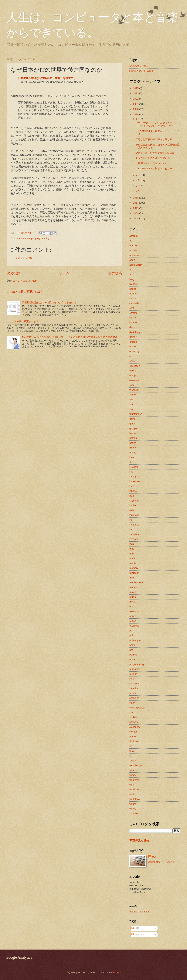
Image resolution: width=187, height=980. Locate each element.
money (133, 587)
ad (131, 241)
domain (133, 337)
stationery (135, 727)
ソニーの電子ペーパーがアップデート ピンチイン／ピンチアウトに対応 (158, 125)
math (132, 558)
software (134, 722)
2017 (136, 203)
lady (132, 510)
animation (135, 255)
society (133, 717)
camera (133, 299)
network (134, 611)
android (133, 250)
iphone (133, 491)
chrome (133, 313)
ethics (133, 371)
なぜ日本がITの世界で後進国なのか (155, 153)
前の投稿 (115, 273)
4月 (138, 175)
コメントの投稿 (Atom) (25, 281)
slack (132, 703)
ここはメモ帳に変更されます (25, 292)
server (133, 693)
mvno (132, 602)
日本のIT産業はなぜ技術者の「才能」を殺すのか (47, 78)
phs (131, 650)
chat (132, 308)
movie (133, 592)
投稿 (135, 928)
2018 (136, 198)
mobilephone (136, 582)
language (134, 515)
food (132, 409)
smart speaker (137, 708)
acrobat (133, 236)
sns (131, 712)
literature (134, 534)
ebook (133, 347)
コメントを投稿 (24, 258)
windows (134, 780)
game (132, 419)
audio (132, 274)
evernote (134, 380)
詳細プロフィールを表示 (162, 862)
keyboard (134, 501)
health (133, 443)
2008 (136, 218)
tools (132, 751)
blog (132, 279)
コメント (138, 934)
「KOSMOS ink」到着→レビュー (154, 169)
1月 (138, 191)
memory (134, 568)
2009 (136, 213)
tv (130, 756)
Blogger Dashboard (140, 912)
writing (133, 804)
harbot (133, 433)
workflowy (135, 799)
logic (132, 544)
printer (133, 659)
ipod (132, 496)
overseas (134, 626)
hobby (133, 453)
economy (134, 351)
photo (132, 645)
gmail (132, 424)
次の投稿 (13, 273)
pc (32, 238)
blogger (133, 284)
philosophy (135, 640)
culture (133, 323)
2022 (136, 99)
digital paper (136, 332)
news (132, 616)
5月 (138, 119)
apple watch (136, 265)
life (131, 520)
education (25, 238)
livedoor (134, 539)
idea (132, 457)
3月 (138, 180)
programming (42, 238)
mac (132, 549)
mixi (132, 578)
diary (132, 327)
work (132, 794)
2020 (136, 109)
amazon (134, 246)
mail (132, 554)
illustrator (134, 467)
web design (136, 765)
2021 (136, 104)
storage (133, 732)
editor (132, 361)
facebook (134, 390)
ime (131, 472)
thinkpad (134, 741)
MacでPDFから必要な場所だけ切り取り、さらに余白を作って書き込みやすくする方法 (70, 337)
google (133, 428)
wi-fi (132, 770)
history (133, 448)
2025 (136, 88)
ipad (132, 486)
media (133, 563)
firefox (133, 395)
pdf (131, 635)
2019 (136, 114)
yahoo (133, 809)
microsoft (134, 573)
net (131, 607)
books (133, 289)
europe (133, 376)
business (134, 294)
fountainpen (136, 414)
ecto (132, 356)
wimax (133, 775)
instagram (135, 477)
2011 (136, 208)
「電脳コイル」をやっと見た (151, 163)
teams (133, 736)
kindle (133, 505)
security (134, 688)
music (133, 597)
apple (132, 260)
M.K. (155, 857)
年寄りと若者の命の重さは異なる (154, 139)
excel (132, 385)
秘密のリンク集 (138, 66)
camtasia (134, 303)
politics (133, 655)
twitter (133, 761)
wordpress (135, 789)
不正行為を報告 (139, 841)
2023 (136, 93)
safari (132, 679)
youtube (134, 813)
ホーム (64, 273)
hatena (133, 438)
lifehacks (134, 525)
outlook (133, 621)
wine (132, 785)
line (131, 530)
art (131, 270)
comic (133, 318)
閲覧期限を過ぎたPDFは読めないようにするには (49, 302)
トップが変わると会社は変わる (153, 158)
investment (135, 481)
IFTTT (133, 462)
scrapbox (134, 684)
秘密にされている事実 (142, 71)
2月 (138, 186)
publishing (135, 669)
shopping (134, 698)
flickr (132, 400)
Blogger (117, 973)
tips (131, 746)
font (131, 404)
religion (133, 674)
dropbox (134, 342)
